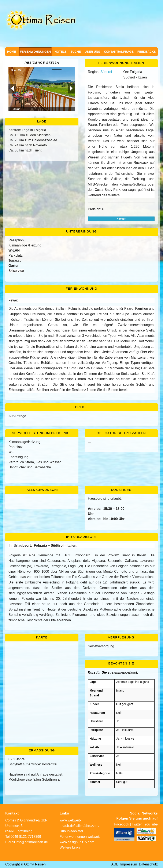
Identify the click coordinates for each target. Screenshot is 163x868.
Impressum (129, 864)
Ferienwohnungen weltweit (80, 837)
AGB (115, 864)
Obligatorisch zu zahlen (121, 433)
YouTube (151, 824)
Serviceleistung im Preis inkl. (42, 433)
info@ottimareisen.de (32, 842)
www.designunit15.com (77, 842)
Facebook (122, 824)
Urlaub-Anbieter (71, 831)
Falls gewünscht (42, 490)
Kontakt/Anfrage (119, 52)
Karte (42, 637)
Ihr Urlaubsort (81, 537)
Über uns (92, 52)
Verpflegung (121, 637)
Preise (81, 407)
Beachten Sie (121, 663)
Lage (42, 121)
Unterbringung (82, 231)
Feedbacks (147, 52)
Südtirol (106, 72)
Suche (76, 52)
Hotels (61, 52)
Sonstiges (121, 490)
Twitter (137, 824)
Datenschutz (148, 864)
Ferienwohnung (81, 288)
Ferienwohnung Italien (121, 63)
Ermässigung (42, 750)
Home (12, 52)
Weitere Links (70, 847)
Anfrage (121, 219)
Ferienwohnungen (35, 52)
